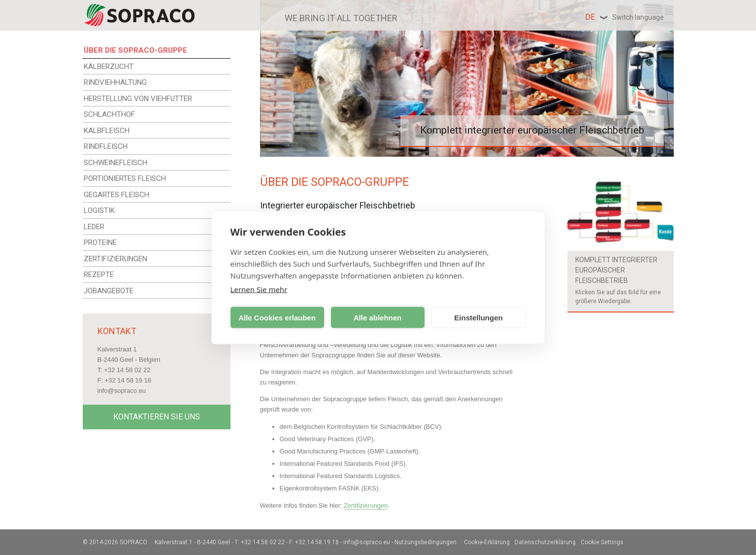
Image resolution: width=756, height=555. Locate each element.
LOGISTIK (99, 210)
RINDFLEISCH (106, 146)
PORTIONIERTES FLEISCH (125, 178)
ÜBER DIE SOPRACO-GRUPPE (135, 50)
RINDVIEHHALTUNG (115, 82)
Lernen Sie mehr (259, 289)
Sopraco (133, 542)
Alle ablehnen (378, 317)
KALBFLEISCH (107, 131)
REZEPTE (99, 275)
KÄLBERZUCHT (109, 67)
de (625, 17)
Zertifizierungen (366, 505)
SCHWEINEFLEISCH (115, 163)
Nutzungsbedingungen (426, 542)
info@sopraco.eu (122, 391)
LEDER (94, 227)
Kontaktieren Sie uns (157, 417)
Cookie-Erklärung (487, 542)
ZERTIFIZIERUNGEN (115, 259)
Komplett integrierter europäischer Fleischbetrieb (616, 270)
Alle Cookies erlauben (277, 317)
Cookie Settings (602, 542)
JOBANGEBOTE (109, 291)
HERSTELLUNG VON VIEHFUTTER (138, 99)
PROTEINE (100, 243)
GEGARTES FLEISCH (116, 195)
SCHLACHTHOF (109, 114)
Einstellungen (478, 317)
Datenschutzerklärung (545, 542)
